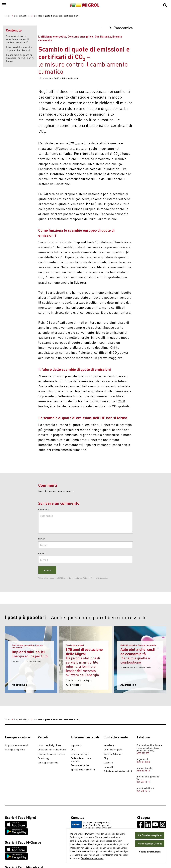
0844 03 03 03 (143, 762)
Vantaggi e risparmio (15, 750)
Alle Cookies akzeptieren (150, 835)
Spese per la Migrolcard (83, 770)
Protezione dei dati (80, 765)
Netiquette (109, 767)
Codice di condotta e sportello (81, 760)
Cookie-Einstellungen (150, 852)
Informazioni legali (80, 754)
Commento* (44, 510)
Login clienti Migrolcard (50, 745)
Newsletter (109, 745)
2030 (122, 401)
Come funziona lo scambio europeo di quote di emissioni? (17, 39)
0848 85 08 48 (143, 770)
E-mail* (42, 553)
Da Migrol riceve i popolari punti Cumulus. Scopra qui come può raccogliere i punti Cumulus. (91, 826)
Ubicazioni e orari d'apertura (52, 750)
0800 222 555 (143, 753)
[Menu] (4, 5)
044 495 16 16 (143, 791)
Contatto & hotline (113, 754)
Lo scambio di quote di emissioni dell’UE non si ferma (20, 58)
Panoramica (117, 28)
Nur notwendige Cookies (150, 844)
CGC (73, 750)
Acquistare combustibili (17, 745)
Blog (106, 758)
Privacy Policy (82, 578)
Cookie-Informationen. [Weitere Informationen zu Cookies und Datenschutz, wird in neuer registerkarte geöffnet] (92, 858)
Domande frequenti (113, 750)
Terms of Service (97, 578)
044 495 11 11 (143, 782)
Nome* (42, 539)
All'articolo (20, 685)
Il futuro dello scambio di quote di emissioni (19, 48)
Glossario (108, 763)
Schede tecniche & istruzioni (118, 771)
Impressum (76, 745)
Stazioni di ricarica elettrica (52, 754)
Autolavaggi (44, 758)
